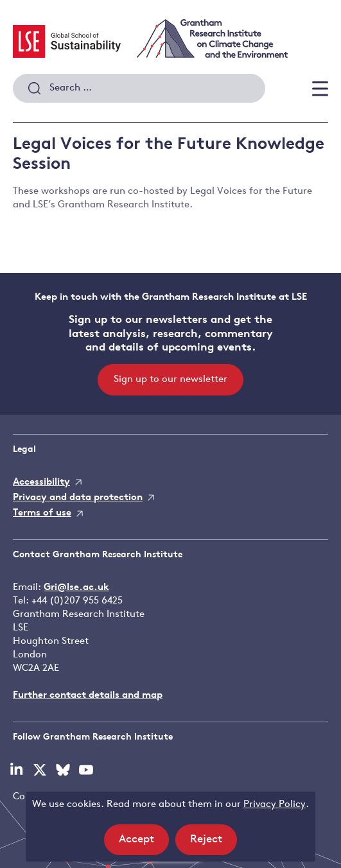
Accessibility (41, 482)
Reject (214, 843)
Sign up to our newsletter (170, 380)
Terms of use (42, 513)
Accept (144, 843)
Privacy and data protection (78, 498)
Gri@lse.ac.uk (76, 588)
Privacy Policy (275, 805)
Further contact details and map (88, 696)
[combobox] (139, 89)
